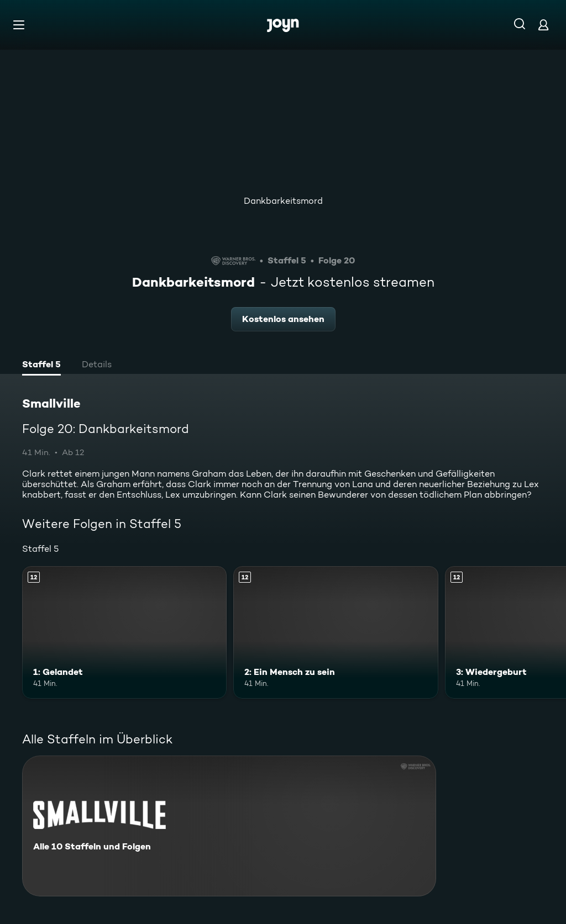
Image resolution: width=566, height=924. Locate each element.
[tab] (41, 366)
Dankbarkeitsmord (283, 201)
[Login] (543, 25)
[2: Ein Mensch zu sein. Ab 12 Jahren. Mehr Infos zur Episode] (336, 633)
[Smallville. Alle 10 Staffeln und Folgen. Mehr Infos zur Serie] (229, 826)
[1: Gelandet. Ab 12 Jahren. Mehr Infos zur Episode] (124, 633)
